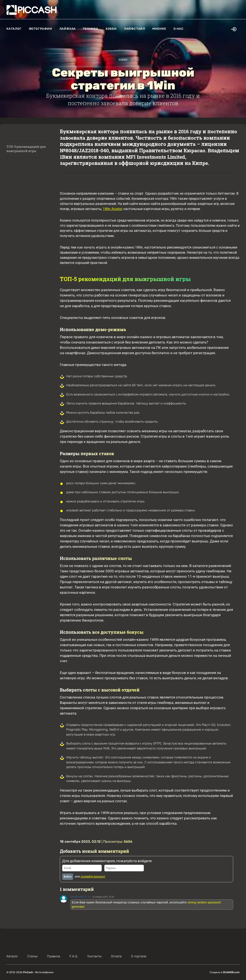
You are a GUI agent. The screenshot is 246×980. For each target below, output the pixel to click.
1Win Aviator (112, 209)
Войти (68, 877)
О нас (179, 29)
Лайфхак (68, 29)
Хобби (111, 29)
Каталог (14, 29)
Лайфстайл (135, 29)
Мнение (159, 29)
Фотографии (41, 29)
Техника (91, 29)
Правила (54, 956)
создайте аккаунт (93, 876)
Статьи (32, 956)
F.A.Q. (74, 956)
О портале (139, 956)
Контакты (94, 956)
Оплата (116, 956)
